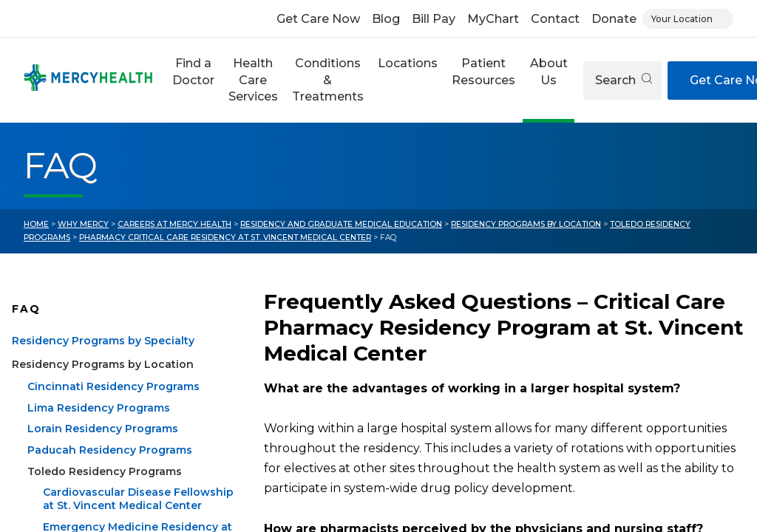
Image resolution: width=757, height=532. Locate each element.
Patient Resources (483, 71)
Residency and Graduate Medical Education (341, 224)
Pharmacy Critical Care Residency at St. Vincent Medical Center (225, 238)
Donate (614, 19)
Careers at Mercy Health (174, 224)
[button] (193, 80)
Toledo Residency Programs (105, 488)
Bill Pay (434, 19)
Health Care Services (253, 80)
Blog (386, 19)
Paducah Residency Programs (110, 468)
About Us (549, 71)
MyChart (493, 19)
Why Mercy (83, 224)
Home (36, 224)
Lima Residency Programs (99, 425)
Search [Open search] (624, 80)
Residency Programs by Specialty (103, 358)
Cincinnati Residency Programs (113, 404)
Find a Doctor (193, 71)
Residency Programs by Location (526, 224)
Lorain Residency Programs (103, 446)
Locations (408, 63)
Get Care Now (318, 19)
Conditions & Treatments (328, 80)
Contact (555, 19)
